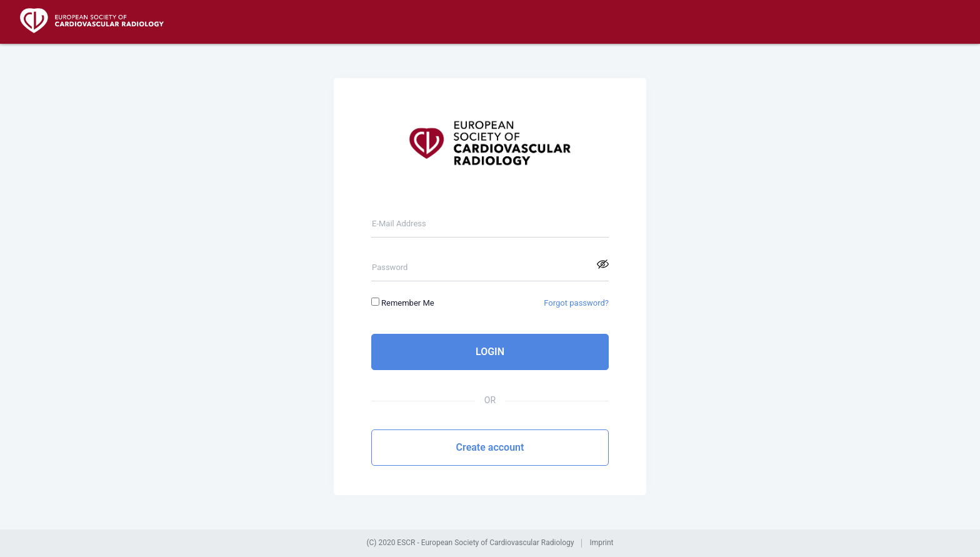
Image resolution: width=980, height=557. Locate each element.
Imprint (601, 543)
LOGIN (490, 352)
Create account (490, 447)
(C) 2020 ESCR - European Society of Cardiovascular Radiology (470, 543)
